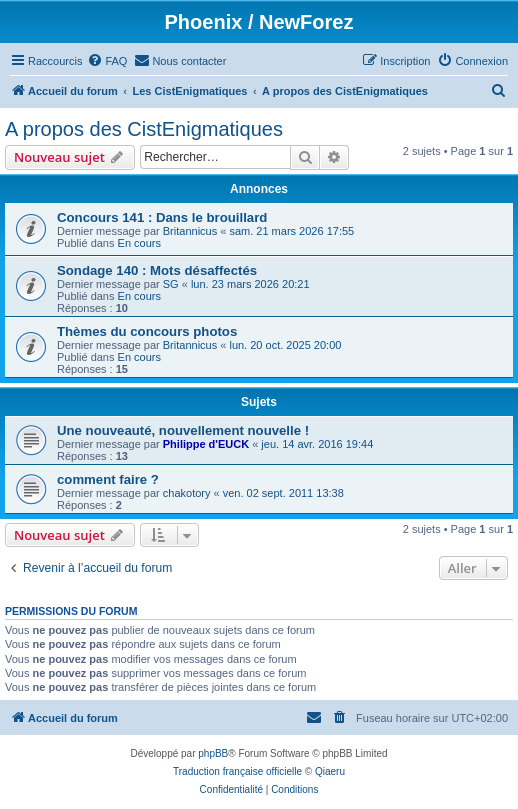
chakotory (187, 493)
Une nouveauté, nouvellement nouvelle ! (183, 430)
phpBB (213, 753)
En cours (139, 243)
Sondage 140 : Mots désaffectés (157, 270)
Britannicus (190, 231)
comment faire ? (108, 479)
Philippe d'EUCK (206, 444)
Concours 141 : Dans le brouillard (162, 217)
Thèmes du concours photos (147, 331)
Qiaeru (330, 771)
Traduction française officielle (237, 771)
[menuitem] (107, 61)
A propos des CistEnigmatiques (144, 129)
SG (171, 284)
